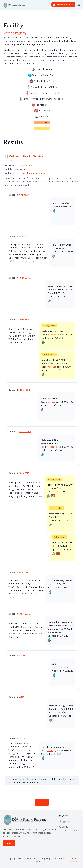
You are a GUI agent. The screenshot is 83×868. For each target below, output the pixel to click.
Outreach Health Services (27, 156)
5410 (22, 697)
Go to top (42, 802)
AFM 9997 (24, 236)
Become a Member (63, 5)
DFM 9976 (25, 614)
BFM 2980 (25, 319)
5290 (22, 656)
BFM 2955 (25, 278)
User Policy (74, 860)
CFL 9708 (24, 572)
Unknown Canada (24, 165)
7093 (22, 739)
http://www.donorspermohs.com (31, 173)
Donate (9, 843)
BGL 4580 (25, 390)
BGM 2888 (25, 432)
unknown (24, 195)
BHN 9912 (24, 473)
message (52, 335)
